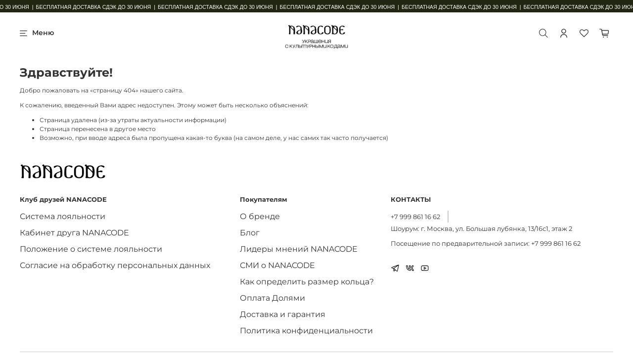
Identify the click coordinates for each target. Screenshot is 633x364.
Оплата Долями (272, 298)
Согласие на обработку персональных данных (115, 265)
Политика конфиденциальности (306, 331)
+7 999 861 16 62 (415, 217)
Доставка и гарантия (283, 314)
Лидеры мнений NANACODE (299, 249)
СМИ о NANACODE (277, 265)
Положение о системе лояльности (91, 249)
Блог (250, 233)
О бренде (260, 216)
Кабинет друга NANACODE (74, 233)
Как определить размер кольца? (307, 282)
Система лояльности (63, 216)
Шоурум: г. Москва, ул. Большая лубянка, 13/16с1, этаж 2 (481, 228)
